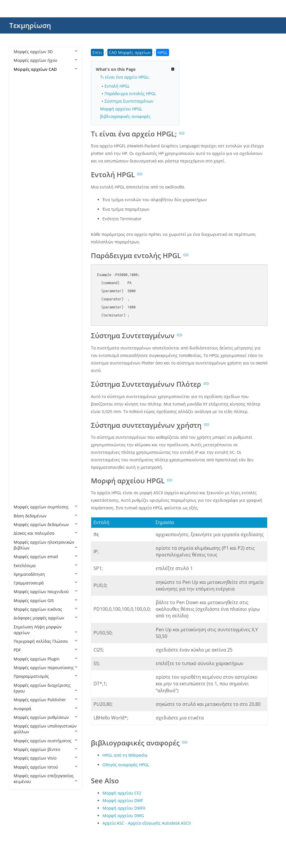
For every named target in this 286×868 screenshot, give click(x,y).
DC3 (23, 174)
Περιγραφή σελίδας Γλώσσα (45, 641)
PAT (23, 384)
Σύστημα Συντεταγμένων (129, 101)
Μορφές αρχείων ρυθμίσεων (45, 717)
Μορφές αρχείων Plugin (45, 659)
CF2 (23, 148)
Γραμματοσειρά (45, 583)
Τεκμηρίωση (30, 25)
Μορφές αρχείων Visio (45, 758)
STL (23, 498)
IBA (23, 288)
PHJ (23, 402)
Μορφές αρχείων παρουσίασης (45, 668)
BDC (23, 131)
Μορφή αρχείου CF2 (122, 793)
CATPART (28, 139)
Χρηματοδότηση (45, 574)
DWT (24, 227)
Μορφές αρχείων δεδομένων (45, 524)
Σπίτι (97, 52)
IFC (22, 297)
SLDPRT (27, 489)
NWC (24, 341)
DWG (24, 218)
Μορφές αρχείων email (45, 557)
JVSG (24, 323)
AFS (23, 87)
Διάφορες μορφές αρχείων (45, 618)
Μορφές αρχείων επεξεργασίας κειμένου (45, 779)
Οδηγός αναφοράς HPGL (126, 765)
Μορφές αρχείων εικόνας (45, 609)
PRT (23, 419)
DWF (24, 200)
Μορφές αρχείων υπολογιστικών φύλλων (45, 729)
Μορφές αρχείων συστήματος (45, 741)
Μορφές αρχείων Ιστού (45, 767)
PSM (24, 437)
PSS (23, 446)
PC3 (23, 393)
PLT (23, 411)
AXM (24, 122)
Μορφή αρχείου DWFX (124, 808)
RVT (23, 481)
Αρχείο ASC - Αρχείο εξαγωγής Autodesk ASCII (147, 823)
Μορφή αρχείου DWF (123, 801)
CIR (23, 157)
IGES (24, 306)
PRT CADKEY (31, 428)
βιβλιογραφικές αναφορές (125, 116)
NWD (24, 349)
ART (23, 95)
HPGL (25, 279)
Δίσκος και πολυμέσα (45, 533)
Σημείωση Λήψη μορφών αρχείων (45, 630)
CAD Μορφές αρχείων (40, 78)
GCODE (26, 270)
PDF (45, 650)
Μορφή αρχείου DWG (123, 816)
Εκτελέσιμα (45, 566)
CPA (23, 165)
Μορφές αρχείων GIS (45, 600)
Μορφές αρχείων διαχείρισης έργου (45, 688)
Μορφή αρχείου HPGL (121, 109)
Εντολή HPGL (117, 86)
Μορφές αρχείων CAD (45, 69)
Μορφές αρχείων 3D (45, 52)
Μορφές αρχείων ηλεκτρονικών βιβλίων (45, 545)
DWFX (25, 209)
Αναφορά (45, 709)
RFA (23, 455)
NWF (24, 358)
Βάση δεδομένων (45, 516)
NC (22, 332)
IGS (23, 314)
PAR (23, 376)
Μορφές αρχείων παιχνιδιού (45, 592)
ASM (24, 113)
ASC (23, 104)
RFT (23, 463)
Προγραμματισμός (45, 676)
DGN (24, 183)
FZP (23, 253)
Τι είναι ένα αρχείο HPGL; (125, 77)
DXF (23, 244)
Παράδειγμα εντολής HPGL (130, 94)
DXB (23, 235)
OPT (23, 367)
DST (23, 192)
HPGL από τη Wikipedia (125, 755)
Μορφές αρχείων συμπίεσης (45, 507)
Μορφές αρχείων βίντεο (45, 749)
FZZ (23, 262)
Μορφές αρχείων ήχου (45, 60)
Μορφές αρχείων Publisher (45, 700)
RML (24, 472)
